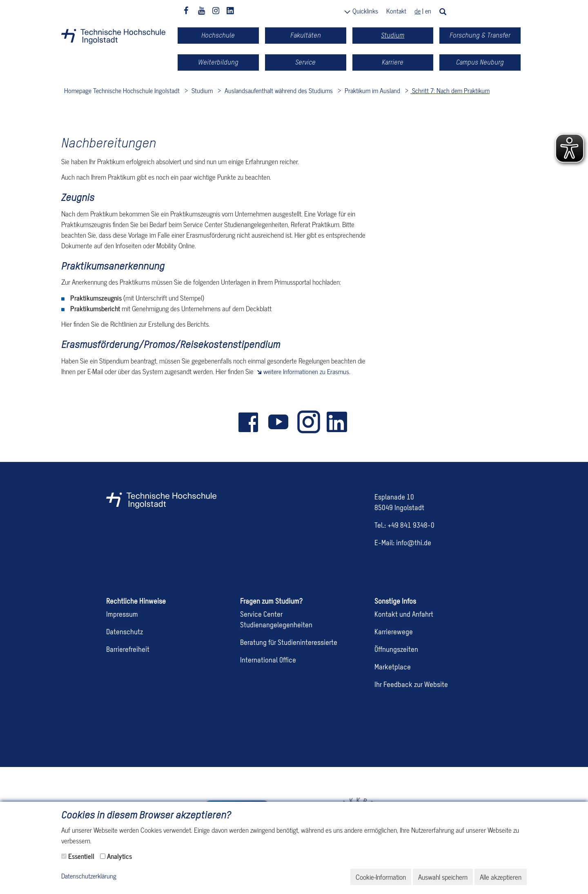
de (418, 11)
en (428, 11)
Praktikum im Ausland (372, 90)
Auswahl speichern (443, 877)
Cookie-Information (381, 877)
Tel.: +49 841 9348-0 (404, 526)
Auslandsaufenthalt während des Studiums (278, 90)
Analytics (119, 856)
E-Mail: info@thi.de (403, 543)
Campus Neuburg (480, 62)
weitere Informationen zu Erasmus (306, 371)
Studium (201, 90)
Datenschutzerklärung (89, 876)
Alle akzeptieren (501, 877)
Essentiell (81, 856)
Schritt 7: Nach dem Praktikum (450, 90)
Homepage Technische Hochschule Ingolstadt (122, 90)
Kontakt (396, 11)
